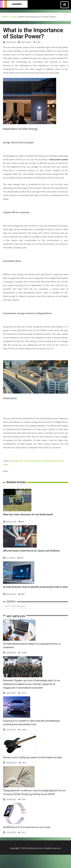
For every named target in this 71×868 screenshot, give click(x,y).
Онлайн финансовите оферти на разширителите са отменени (32, 646)
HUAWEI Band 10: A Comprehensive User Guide (27, 827)
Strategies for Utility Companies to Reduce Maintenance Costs (33, 463)
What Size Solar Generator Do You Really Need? (28, 515)
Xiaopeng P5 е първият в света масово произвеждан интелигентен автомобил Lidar (31, 723)
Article (14, 17)
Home (5, 17)
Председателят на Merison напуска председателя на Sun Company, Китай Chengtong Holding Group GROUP (34, 792)
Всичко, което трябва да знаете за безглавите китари (32, 758)
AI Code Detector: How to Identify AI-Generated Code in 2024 (35, 587)
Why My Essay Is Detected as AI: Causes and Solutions (31, 551)
